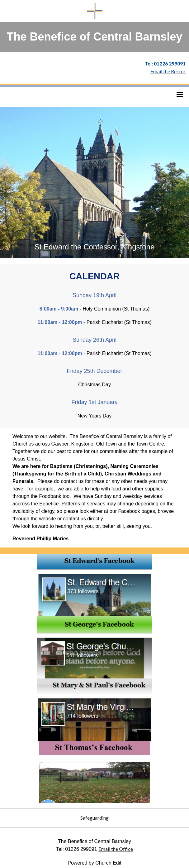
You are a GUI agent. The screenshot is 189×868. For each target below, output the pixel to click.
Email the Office (116, 849)
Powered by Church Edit (94, 863)
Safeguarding (94, 818)
